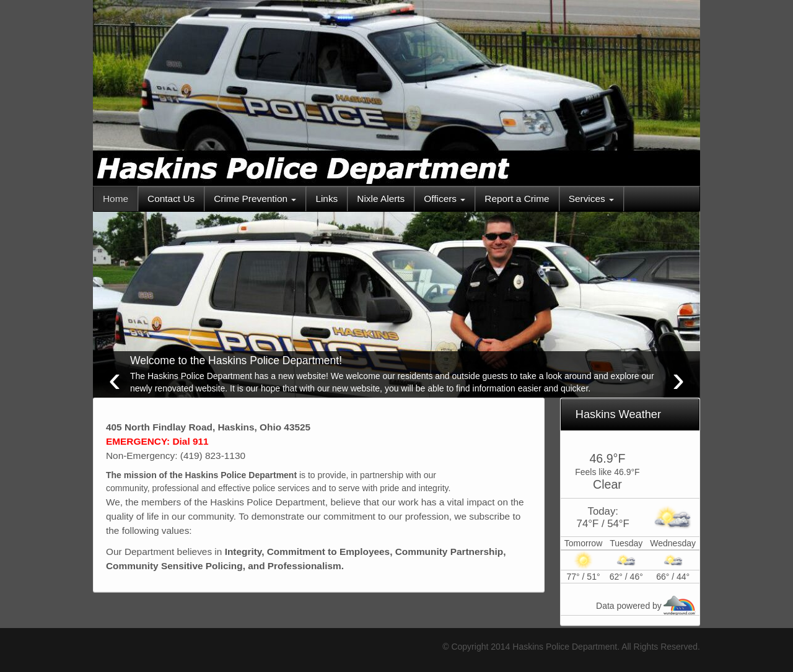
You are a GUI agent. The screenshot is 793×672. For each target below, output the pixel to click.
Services (591, 199)
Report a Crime (517, 199)
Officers (445, 199)
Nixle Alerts (381, 199)
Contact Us (171, 199)
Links (326, 199)
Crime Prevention (255, 199)
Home (116, 199)
